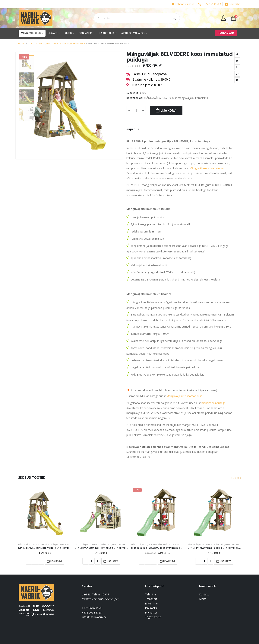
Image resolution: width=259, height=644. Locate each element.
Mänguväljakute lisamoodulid (208, 168)
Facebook (237, 55)
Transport (151, 599)
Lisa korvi (169, 111)
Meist (203, 599)
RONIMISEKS (86, 33)
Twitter (237, 61)
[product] (45, 513)
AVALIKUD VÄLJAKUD (133, 33)
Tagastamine (153, 617)
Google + (237, 74)
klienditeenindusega (213, 403)
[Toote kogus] (136, 111)
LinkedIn (237, 67)
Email (237, 80)
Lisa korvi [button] (56, 561)
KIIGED (68, 33)
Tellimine (150, 594)
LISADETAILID (107, 33)
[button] (233, 478)
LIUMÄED (53, 33)
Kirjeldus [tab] (133, 129)
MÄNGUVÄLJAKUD (31, 33)
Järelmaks (151, 608)
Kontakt (204, 594)
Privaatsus (151, 612)
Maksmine (151, 603)
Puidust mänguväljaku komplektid (188, 98)
